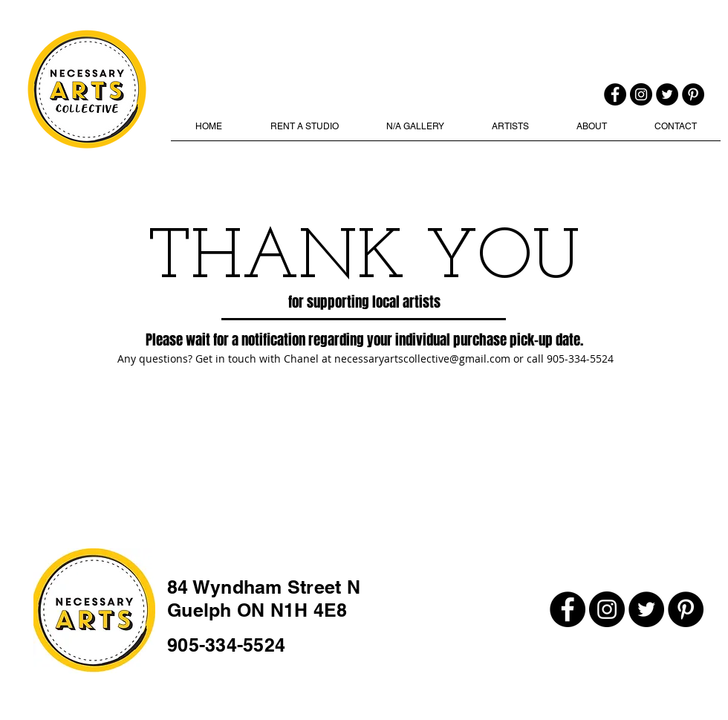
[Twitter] (667, 94)
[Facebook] (615, 94)
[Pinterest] (693, 94)
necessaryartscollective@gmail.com (422, 359)
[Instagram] (641, 94)
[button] (415, 132)
